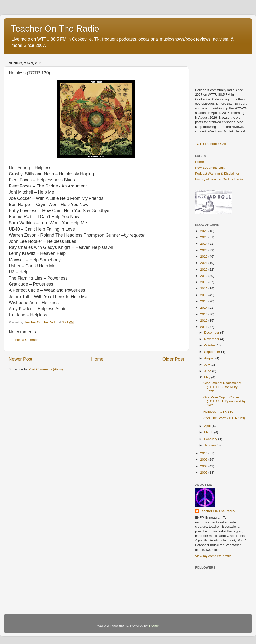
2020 (204, 269)
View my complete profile (213, 556)
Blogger (154, 626)
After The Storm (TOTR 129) (224, 418)
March (209, 432)
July (207, 365)
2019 (204, 276)
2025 (204, 237)
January (210, 445)
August (210, 358)
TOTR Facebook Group (212, 144)
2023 (204, 250)
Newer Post (20, 359)
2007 (204, 472)
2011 (204, 327)
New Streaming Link (210, 168)
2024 (204, 244)
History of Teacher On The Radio (219, 179)
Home (97, 359)
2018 (204, 282)
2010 (204, 453)
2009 (204, 460)
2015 (204, 301)
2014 (204, 308)
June (208, 371)
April (208, 426)
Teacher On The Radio (55, 29)
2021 (204, 263)
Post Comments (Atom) (46, 369)
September (213, 352)
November (212, 339)
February (211, 439)
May (208, 377)
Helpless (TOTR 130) (219, 412)
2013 (204, 314)
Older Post (173, 359)
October (210, 345)
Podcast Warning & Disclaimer (217, 173)
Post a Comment (27, 340)
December (212, 332)
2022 (204, 257)
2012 (204, 321)
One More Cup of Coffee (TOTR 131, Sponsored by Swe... (224, 401)
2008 (204, 466)
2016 (204, 295)
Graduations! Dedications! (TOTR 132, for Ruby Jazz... (222, 387)
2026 (204, 231)
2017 (204, 288)
